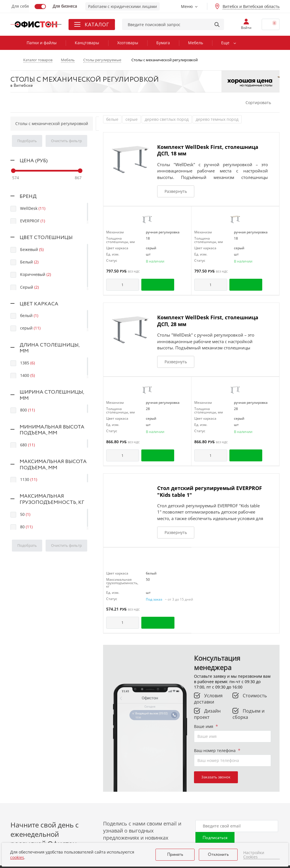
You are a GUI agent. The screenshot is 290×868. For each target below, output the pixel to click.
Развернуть (176, 191)
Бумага (163, 43)
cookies (17, 857)
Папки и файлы (42, 43)
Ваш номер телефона (217, 750)
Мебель (196, 43)
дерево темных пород (217, 119)
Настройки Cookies (254, 855)
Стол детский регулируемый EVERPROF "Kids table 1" (210, 491)
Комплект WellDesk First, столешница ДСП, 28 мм (208, 321)
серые (132, 119)
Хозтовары (128, 43)
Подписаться (215, 838)
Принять (175, 855)
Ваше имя (206, 726)
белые (112, 119)
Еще (225, 43)
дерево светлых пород (167, 119)
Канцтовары (87, 43)
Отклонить (218, 855)
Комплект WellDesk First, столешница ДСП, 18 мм (208, 150)
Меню (187, 6)
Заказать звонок (216, 777)
